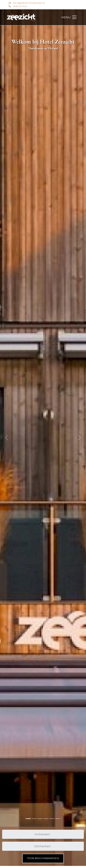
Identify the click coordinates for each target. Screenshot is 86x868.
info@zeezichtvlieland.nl (29, 3)
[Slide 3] (46, 819)
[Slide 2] (40, 819)
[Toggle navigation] (69, 17)
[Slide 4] (52, 819)
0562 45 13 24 (20, 6)
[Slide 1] (34, 819)
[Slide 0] (28, 819)
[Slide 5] (58, 819)
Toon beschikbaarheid (43, 858)
